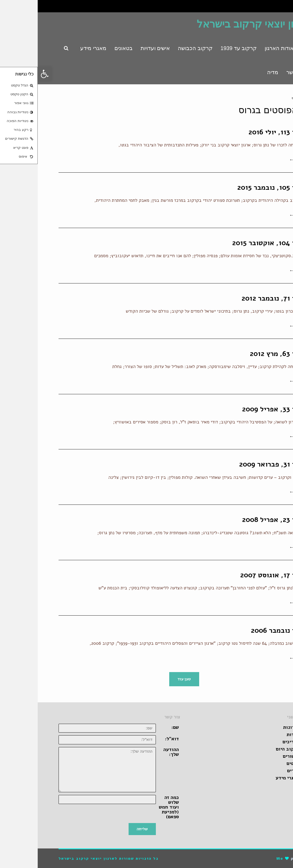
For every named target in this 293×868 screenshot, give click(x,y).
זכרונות (253, 727)
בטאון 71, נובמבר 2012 (238, 298)
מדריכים (253, 742)
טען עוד (146, 679)
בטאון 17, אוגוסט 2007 (237, 575)
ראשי (269, 98)
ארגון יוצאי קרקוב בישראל (216, 24)
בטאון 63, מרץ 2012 (242, 354)
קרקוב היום (250, 749)
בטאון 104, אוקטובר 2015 (233, 243)
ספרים (255, 771)
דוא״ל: (134, 739)
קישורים (253, 756)
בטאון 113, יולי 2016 (241, 132)
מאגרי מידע (250, 778)
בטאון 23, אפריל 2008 (238, 520)
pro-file (263, 858)
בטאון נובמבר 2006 (243, 630)
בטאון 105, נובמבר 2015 (236, 187)
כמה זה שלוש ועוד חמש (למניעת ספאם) (131, 807)
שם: (137, 727)
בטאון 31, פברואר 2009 (237, 464)
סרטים (255, 763)
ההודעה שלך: (133, 752)
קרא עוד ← (262, 160)
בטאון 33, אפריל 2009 (238, 409)
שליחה (105, 829)
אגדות (255, 734)
